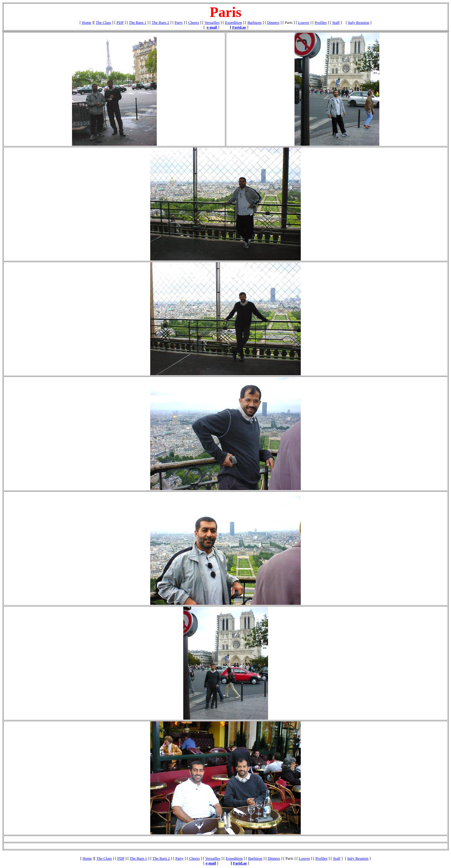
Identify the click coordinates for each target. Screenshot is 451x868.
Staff (336, 22)
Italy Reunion (359, 22)
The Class (104, 22)
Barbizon (255, 22)
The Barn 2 (160, 22)
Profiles (321, 22)
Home (87, 22)
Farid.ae (239, 27)
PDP (120, 22)
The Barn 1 (137, 22)
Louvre (304, 22)
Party (179, 22)
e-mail (212, 27)
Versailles (212, 22)
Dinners (273, 22)
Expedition (233, 22)
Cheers (194, 22)
